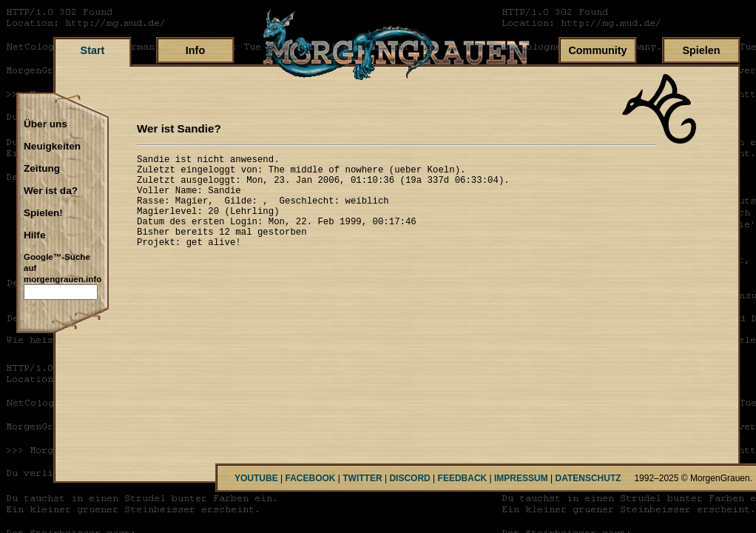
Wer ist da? (51, 191)
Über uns (45, 124)
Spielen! (43, 213)
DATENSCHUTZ (588, 478)
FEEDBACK (463, 478)
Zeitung (42, 169)
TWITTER (362, 478)
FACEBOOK (310, 478)
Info (195, 50)
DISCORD (409, 478)
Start (93, 50)
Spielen (701, 50)
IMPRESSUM (521, 478)
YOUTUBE (256, 478)
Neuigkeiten (52, 147)
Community (597, 50)
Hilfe (34, 235)
